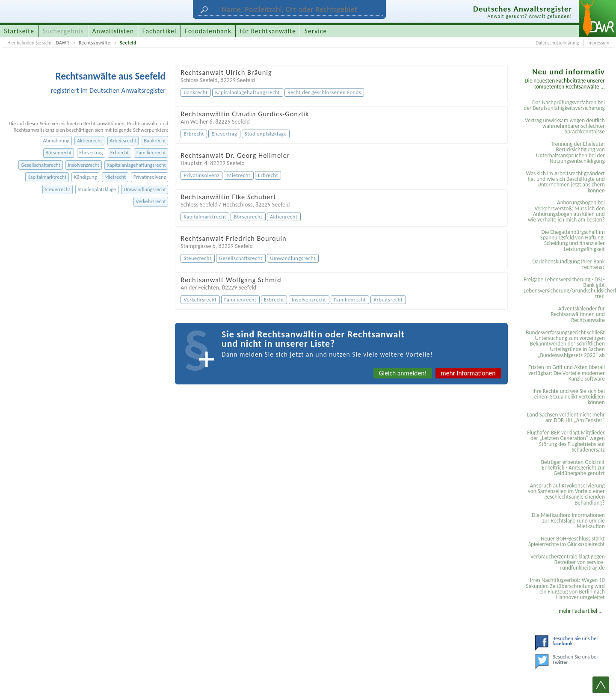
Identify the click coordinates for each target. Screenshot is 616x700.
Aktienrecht (90, 140)
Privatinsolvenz (150, 177)
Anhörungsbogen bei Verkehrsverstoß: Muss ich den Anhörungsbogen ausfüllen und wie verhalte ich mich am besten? (566, 211)
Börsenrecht (58, 152)
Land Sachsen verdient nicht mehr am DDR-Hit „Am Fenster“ (566, 417)
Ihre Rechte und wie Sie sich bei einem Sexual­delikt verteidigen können (568, 397)
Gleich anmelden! (403, 373)
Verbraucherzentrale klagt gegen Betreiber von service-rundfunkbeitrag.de (568, 562)
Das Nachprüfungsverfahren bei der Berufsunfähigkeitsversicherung (564, 105)
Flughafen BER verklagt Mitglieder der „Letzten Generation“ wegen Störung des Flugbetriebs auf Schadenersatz (566, 441)
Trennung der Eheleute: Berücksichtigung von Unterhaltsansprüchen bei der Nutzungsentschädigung (570, 152)
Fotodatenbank (208, 31)
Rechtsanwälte (95, 43)
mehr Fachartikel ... (581, 611)
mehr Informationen (468, 373)
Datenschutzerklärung (557, 43)
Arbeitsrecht (123, 140)
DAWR (63, 43)
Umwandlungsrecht (145, 189)
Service (316, 31)
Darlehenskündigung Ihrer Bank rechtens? (568, 264)
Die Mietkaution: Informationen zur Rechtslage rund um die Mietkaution (568, 521)
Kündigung (86, 177)
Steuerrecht (58, 189)
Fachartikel (160, 31)
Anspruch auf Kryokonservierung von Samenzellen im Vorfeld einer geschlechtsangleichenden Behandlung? (566, 494)
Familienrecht (151, 152)
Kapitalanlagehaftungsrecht (136, 165)
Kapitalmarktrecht (47, 177)
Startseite (19, 31)
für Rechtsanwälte (268, 31)
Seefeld (128, 43)
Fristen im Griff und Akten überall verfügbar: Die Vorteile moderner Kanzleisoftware (567, 373)
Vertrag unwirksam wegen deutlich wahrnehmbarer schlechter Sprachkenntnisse (565, 126)
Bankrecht (155, 140)
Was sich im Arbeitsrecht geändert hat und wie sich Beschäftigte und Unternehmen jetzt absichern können (565, 182)
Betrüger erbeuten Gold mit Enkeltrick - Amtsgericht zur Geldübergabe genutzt (573, 468)
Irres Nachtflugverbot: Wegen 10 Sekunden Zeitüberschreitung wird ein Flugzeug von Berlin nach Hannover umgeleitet (565, 589)
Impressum (598, 43)
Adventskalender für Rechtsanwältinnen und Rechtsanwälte (577, 314)
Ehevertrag (91, 152)
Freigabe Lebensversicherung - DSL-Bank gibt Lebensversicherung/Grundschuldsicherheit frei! (566, 288)
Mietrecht (115, 177)
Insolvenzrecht (83, 165)
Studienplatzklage (97, 189)
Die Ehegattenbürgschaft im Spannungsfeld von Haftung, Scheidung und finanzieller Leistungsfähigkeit (573, 241)
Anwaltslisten (113, 31)
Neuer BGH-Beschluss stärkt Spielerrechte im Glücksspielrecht (567, 541)
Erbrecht (120, 152)
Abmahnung (56, 140)
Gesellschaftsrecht (41, 165)
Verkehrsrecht (151, 201)
